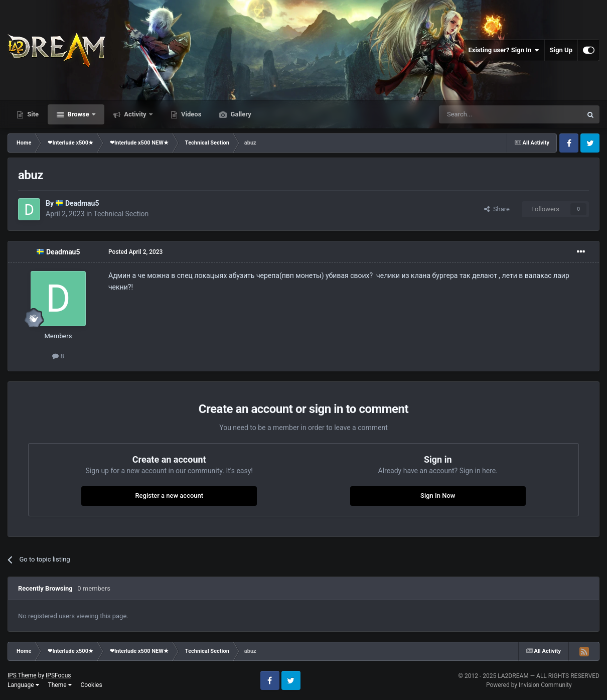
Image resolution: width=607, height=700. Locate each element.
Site (32, 114)
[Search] (487, 114)
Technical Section (121, 214)
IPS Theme (22, 675)
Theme (60, 685)
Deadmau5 (82, 203)
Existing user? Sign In (504, 50)
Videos (191, 114)
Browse (78, 114)
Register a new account (169, 496)
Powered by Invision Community (529, 685)
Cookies (92, 685)
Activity (135, 114)
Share (497, 209)
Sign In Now (438, 496)
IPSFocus (58, 675)
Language (23, 685)
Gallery (240, 114)
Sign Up (561, 50)
